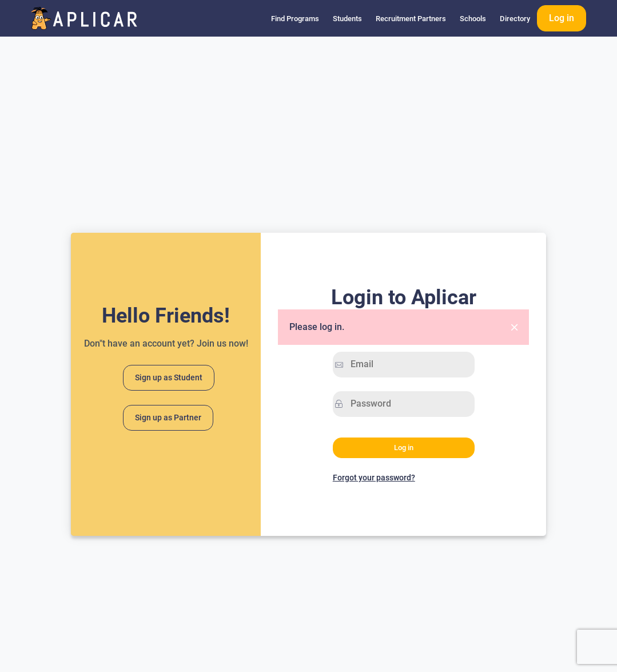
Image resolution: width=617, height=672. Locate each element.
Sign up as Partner (168, 418)
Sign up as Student (169, 378)
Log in (562, 18)
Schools (473, 19)
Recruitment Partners (411, 19)
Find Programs (295, 19)
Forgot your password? (374, 478)
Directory (515, 19)
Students (347, 19)
